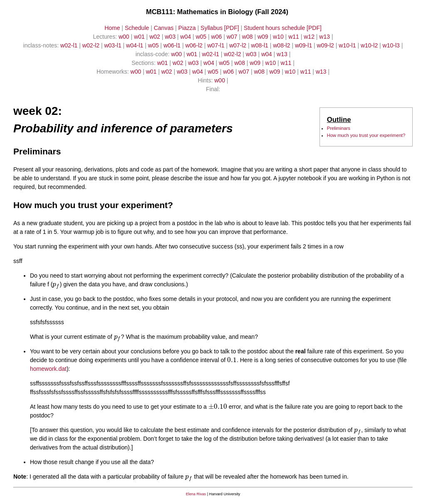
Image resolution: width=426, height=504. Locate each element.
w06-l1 (173, 45)
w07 (233, 37)
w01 (140, 37)
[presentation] (56, 284)
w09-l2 (326, 45)
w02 (156, 37)
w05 (202, 37)
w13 (325, 37)
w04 (186, 37)
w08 (248, 37)
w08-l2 (282, 45)
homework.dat (48, 369)
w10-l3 (392, 45)
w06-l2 (195, 45)
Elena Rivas (196, 494)
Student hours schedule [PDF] (283, 28)
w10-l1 (348, 45)
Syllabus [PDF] (220, 28)
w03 (171, 37)
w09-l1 (304, 45)
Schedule (137, 28)
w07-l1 (217, 45)
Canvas (164, 28)
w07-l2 (239, 45)
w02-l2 (92, 45)
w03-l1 (113, 45)
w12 (310, 37)
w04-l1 (135, 45)
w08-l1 (261, 45)
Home (112, 28)
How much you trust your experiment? (366, 135)
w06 (218, 37)
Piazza (187, 28)
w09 (264, 37)
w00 (125, 37)
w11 (295, 37)
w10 (279, 37)
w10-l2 (370, 45)
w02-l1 (70, 45)
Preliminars (339, 128)
